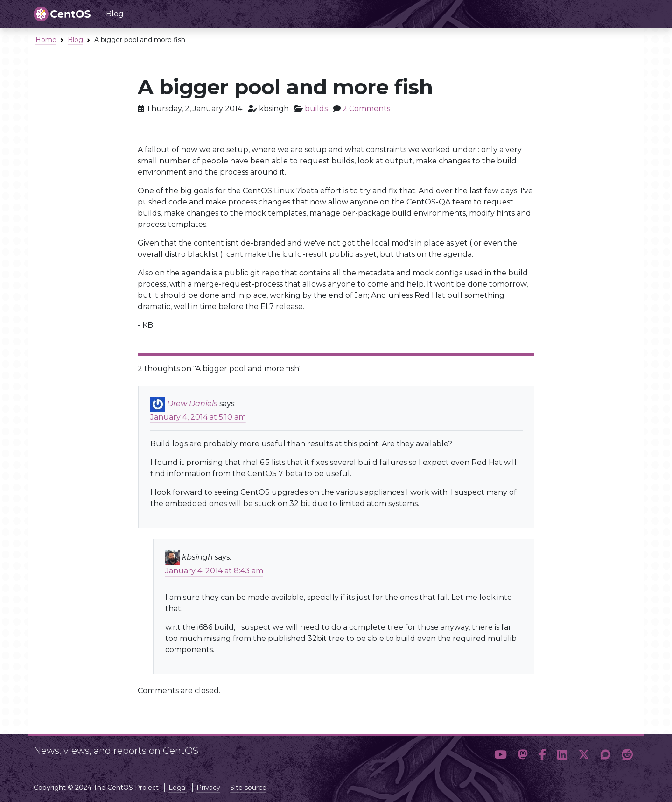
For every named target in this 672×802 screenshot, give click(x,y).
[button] (500, 755)
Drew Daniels (192, 404)
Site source (248, 788)
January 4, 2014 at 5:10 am (198, 417)
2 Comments (366, 109)
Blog (75, 40)
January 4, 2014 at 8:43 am (214, 571)
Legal (178, 788)
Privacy (208, 788)
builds (316, 109)
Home (46, 40)
